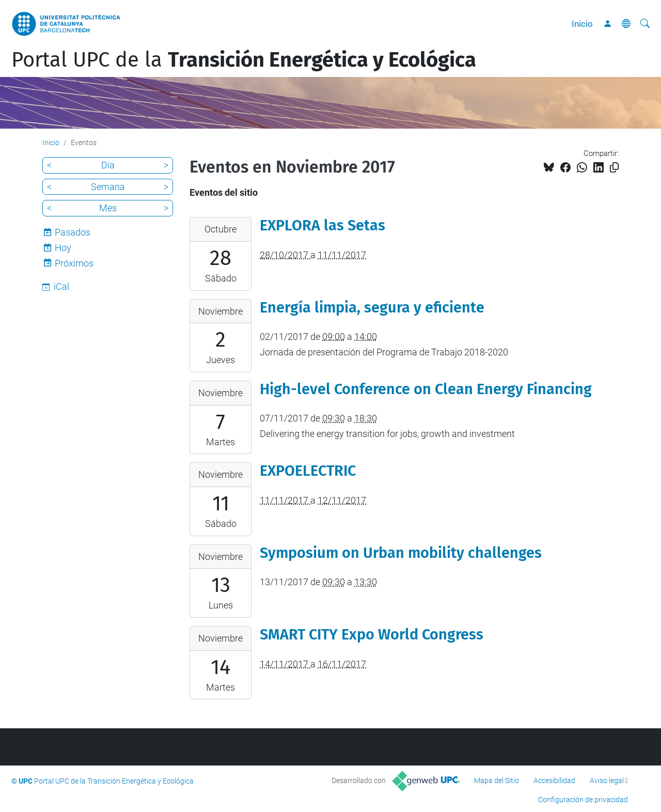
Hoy (63, 248)
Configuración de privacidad (583, 800)
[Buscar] (645, 24)
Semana (108, 187)
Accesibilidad (554, 780)
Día (108, 165)
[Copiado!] (614, 168)
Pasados (73, 232)
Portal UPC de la (244, 60)
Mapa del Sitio (497, 780)
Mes (108, 208)
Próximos (74, 263)
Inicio (582, 24)
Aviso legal (607, 780)
